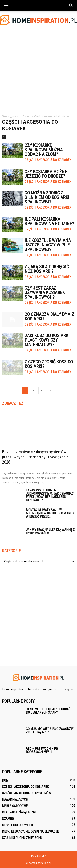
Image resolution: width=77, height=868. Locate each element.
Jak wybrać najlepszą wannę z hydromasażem (50, 531)
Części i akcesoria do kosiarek (48, 160)
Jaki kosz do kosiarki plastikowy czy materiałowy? (47, 340)
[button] (71, 6)
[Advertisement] (38, 71)
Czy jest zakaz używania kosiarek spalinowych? (45, 293)
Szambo (8, 819)
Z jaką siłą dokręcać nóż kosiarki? (47, 269)
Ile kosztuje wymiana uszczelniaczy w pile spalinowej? (48, 245)
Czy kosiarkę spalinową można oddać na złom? (44, 150)
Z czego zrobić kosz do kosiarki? (49, 364)
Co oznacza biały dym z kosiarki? (49, 317)
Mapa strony (38, 856)
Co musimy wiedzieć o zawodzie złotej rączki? (50, 731)
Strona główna (10, 116)
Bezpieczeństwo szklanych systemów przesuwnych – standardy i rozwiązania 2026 (35, 457)
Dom (5, 780)
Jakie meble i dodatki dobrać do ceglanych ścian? (48, 711)
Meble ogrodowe (15, 806)
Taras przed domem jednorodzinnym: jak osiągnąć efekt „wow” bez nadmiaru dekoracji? (50, 495)
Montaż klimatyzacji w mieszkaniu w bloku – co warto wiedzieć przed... (50, 513)
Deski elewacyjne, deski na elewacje (30, 831)
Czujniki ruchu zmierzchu (22, 838)
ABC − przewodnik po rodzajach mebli (42, 750)
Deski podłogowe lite (19, 825)
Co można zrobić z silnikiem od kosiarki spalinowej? (47, 197)
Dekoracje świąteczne (19, 812)
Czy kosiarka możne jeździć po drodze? (46, 174)
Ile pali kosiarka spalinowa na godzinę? (49, 221)
